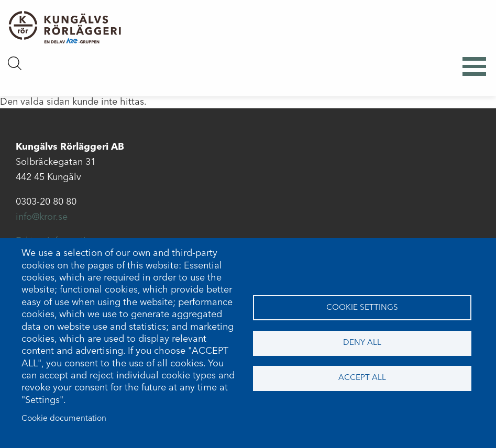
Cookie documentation (64, 419)
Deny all (362, 343)
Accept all (362, 378)
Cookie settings (362, 308)
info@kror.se (42, 217)
